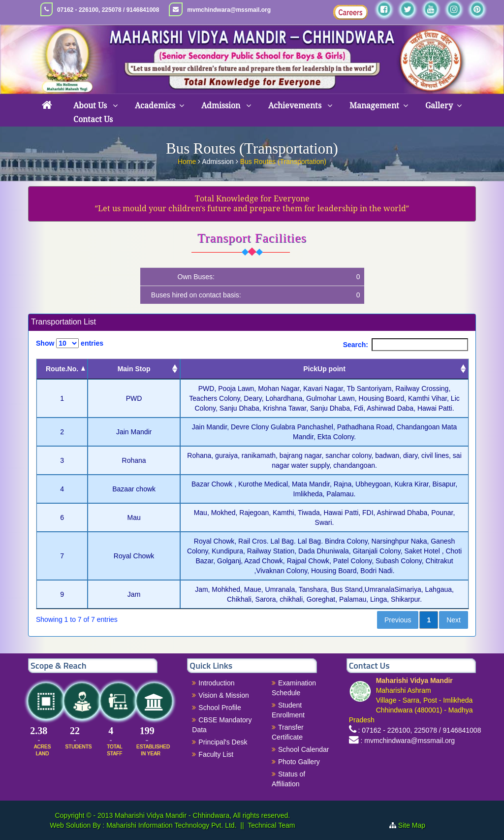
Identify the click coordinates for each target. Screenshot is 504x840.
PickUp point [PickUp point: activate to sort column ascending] (324, 369)
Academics (155, 106)
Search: (406, 345)
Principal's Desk (223, 742)
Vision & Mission (223, 695)
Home (188, 161)
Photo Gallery (299, 762)
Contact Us (93, 119)
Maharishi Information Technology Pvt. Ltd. (170, 825)
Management (374, 106)
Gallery (439, 106)
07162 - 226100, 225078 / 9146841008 (108, 10)
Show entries (70, 343)
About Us (91, 106)
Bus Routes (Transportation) (283, 161)
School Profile (220, 708)
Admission (222, 106)
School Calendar (304, 749)
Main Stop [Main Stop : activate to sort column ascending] (134, 369)
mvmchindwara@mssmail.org (229, 10)
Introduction (216, 683)
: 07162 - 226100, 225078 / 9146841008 (420, 730)
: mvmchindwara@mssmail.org (408, 741)
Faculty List (216, 754)
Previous (398, 620)
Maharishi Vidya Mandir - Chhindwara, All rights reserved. (202, 815)
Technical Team (271, 825)
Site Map (416, 825)
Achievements (296, 106)
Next (454, 620)
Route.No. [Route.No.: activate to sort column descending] (62, 369)
